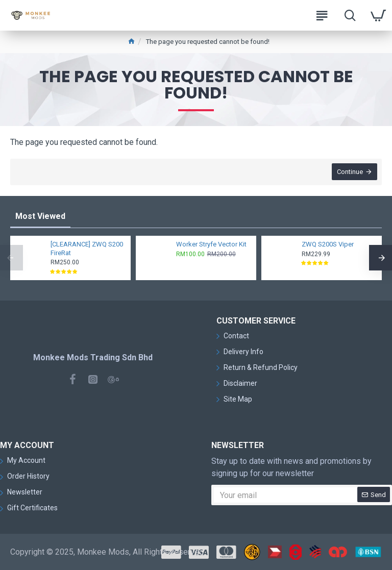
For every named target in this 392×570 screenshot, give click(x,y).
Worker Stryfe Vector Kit (211, 244)
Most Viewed (40, 216)
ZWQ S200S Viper (328, 244)
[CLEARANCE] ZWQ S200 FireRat (87, 249)
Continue (349, 172)
